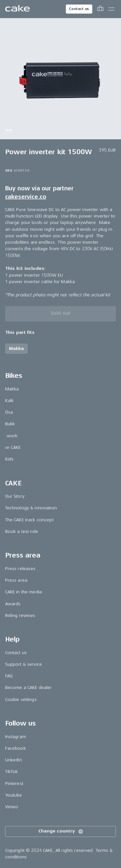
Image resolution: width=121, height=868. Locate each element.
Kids (10, 459)
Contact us (79, 9)
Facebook (15, 748)
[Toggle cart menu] (100, 9)
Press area (16, 580)
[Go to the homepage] (17, 9)
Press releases (20, 569)
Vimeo (12, 807)
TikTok (12, 772)
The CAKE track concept (29, 520)
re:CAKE (13, 447)
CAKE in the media (24, 592)
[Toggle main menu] (111, 9)
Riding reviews (20, 615)
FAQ (9, 676)
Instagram (15, 737)
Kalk (10, 401)
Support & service (24, 664)
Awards (13, 604)
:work (11, 436)
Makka (12, 389)
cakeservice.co (26, 197)
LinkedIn (14, 760)
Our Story (15, 496)
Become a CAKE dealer (29, 688)
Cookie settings (21, 699)
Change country (61, 831)
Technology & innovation (31, 508)
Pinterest (14, 783)
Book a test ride (22, 531)
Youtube (14, 795)
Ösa (9, 412)
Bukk (10, 424)
